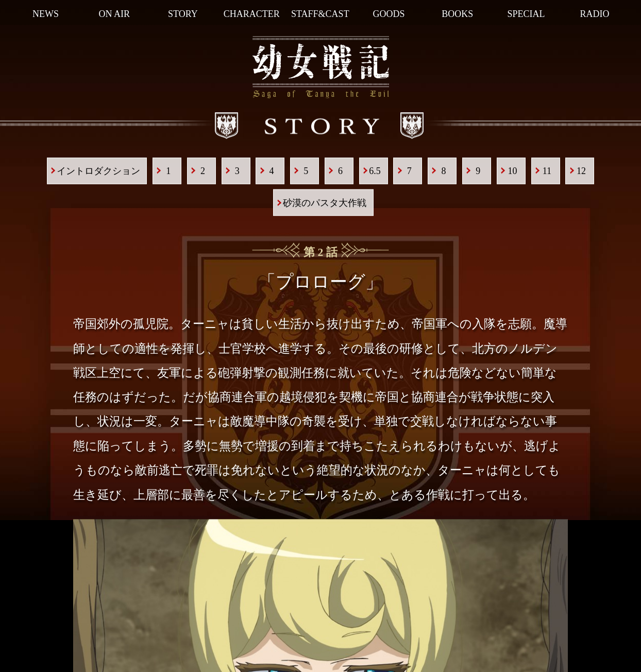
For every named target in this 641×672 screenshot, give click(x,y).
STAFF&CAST (320, 14)
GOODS (389, 14)
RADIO (595, 14)
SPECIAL (526, 14)
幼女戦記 (321, 67)
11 (547, 171)
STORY (183, 14)
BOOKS (457, 14)
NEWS (46, 14)
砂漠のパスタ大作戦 (325, 203)
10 (513, 171)
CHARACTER (252, 14)
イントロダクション (98, 171)
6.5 (375, 171)
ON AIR (115, 14)
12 (581, 171)
